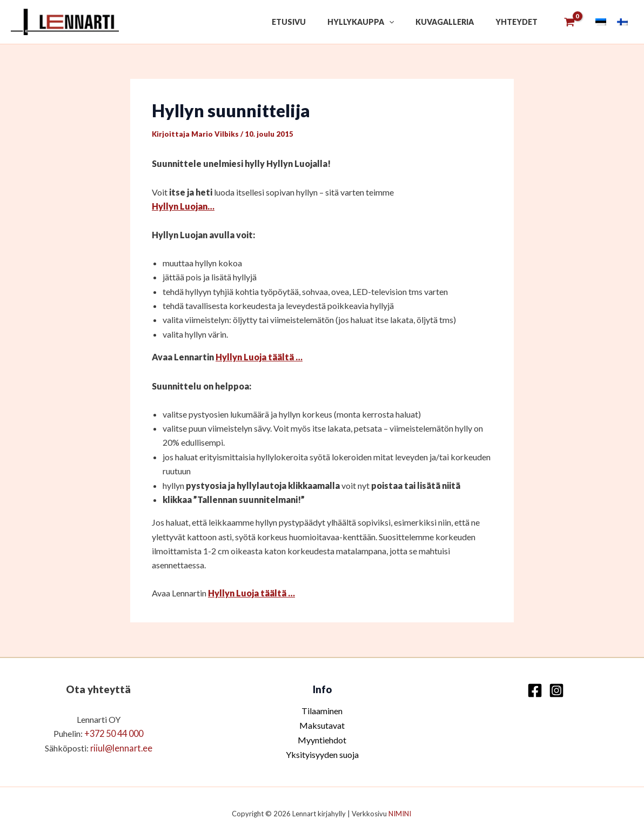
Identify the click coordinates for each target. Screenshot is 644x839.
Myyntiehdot (322, 738)
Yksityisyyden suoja (322, 753)
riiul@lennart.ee (121, 747)
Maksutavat (322, 724)
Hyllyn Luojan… (183, 206)
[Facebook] (535, 690)
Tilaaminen (322, 710)
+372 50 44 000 (114, 733)
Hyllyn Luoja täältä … (259, 357)
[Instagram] (556, 690)
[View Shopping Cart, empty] (569, 22)
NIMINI (401, 812)
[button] (405, 22)
